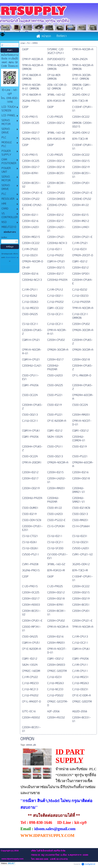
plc (35, 745)
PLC (29, 43)
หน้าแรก (23, 43)
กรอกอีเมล (4, 237)
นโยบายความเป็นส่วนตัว (11, 258)
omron (29, 745)
